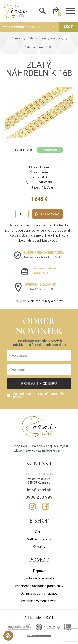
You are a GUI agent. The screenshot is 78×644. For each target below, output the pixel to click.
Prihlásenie (33, 618)
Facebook (46, 506)
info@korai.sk (39, 490)
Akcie (68, 27)
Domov (16, 39)
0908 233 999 (39, 497)
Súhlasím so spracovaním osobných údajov (39, 396)
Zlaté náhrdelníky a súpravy (45, 39)
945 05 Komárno (39, 483)
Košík (50, 618)
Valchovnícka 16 (39, 479)
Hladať (43, 11)
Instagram (32, 506)
